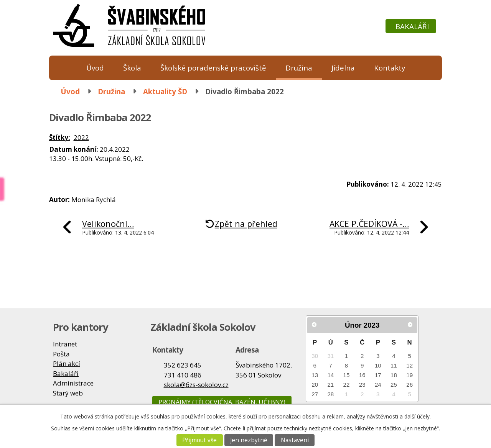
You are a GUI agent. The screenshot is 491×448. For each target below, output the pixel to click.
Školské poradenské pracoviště (213, 68)
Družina (299, 68)
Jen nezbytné (249, 440)
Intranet (65, 344)
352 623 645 (183, 365)
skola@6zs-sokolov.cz (196, 385)
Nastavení (295, 440)
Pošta (61, 354)
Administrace (73, 383)
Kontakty (390, 68)
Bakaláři (412, 26)
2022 (81, 137)
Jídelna (343, 68)
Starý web (68, 393)
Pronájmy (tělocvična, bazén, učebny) (222, 402)
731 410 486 (183, 375)
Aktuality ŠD (165, 91)
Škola (132, 68)
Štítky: (60, 137)
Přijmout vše (199, 440)
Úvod (95, 68)
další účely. (418, 416)
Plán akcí (67, 363)
